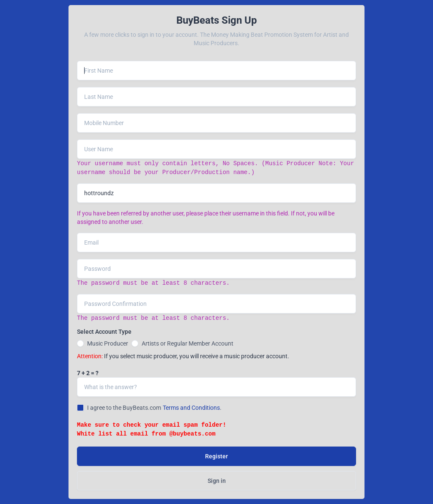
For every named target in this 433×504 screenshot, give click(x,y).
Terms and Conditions (191, 408)
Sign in (217, 481)
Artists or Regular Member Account (188, 343)
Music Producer (108, 343)
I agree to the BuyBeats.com (124, 408)
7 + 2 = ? (88, 373)
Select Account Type (104, 332)
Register (216, 456)
